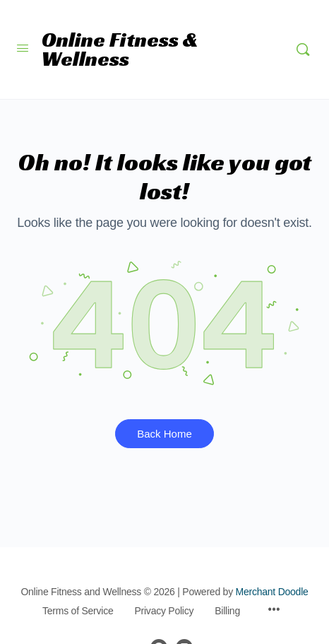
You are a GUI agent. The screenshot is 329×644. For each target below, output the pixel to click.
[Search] (303, 49)
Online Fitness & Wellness (120, 49)
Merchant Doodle (272, 592)
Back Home (164, 434)
